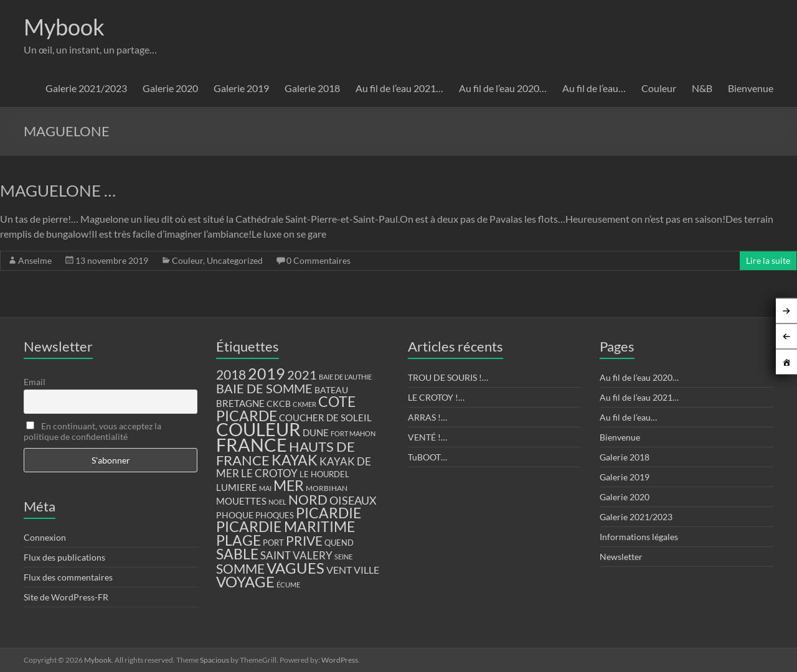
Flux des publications (64, 557)
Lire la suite (768, 260)
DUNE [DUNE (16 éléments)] (316, 433)
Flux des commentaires (68, 577)
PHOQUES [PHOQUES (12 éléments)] (275, 516)
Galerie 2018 (312, 88)
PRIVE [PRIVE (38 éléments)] (304, 541)
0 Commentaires (318, 260)
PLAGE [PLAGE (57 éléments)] (238, 540)
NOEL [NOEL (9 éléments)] (277, 502)
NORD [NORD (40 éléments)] (308, 499)
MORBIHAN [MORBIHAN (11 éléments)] (327, 488)
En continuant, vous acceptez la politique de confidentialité (92, 431)
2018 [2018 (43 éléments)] (231, 375)
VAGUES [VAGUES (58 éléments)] (295, 568)
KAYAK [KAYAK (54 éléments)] (295, 460)
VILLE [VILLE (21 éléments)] (366, 570)
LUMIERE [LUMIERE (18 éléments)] (237, 487)
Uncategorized (235, 260)
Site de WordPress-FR (66, 597)
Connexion (45, 537)
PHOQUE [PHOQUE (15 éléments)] (235, 515)
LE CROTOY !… (436, 397)
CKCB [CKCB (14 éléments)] (279, 404)
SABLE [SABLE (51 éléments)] (237, 554)
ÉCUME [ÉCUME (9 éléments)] (288, 585)
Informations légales (639, 537)
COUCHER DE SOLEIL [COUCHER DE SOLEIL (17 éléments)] (325, 418)
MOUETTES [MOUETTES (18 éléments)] (241, 501)
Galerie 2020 (170, 88)
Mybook (64, 27)
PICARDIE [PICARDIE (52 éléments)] (328, 513)
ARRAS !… (427, 417)
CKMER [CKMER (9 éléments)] (304, 404)
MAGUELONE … (58, 190)
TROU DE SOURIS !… (448, 377)
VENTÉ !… (427, 437)
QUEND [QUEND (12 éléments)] (339, 543)
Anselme (35, 260)
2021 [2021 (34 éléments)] (302, 375)
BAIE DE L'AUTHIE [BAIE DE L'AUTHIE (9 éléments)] (345, 377)
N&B (702, 88)
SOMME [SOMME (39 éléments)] (240, 569)
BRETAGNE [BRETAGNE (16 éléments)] (240, 404)
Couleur (659, 88)
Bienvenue (751, 88)
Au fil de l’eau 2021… (399, 88)
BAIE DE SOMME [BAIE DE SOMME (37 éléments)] (264, 388)
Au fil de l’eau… (594, 88)
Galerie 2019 (241, 88)
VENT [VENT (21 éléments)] (339, 570)
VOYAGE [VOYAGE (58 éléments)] (245, 582)
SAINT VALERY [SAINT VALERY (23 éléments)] (296, 555)
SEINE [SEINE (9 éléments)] (343, 557)
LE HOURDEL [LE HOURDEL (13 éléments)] (324, 474)
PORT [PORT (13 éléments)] (273, 543)
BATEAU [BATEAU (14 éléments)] (331, 390)
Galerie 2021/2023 (86, 88)
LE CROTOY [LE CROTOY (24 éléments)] (269, 473)
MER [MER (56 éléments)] (289, 485)
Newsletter (621, 557)
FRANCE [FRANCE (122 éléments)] (252, 445)
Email (35, 382)
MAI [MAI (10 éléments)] (265, 488)
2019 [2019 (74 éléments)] (266, 373)
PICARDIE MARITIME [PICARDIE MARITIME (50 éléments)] (285, 527)
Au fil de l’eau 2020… (503, 88)
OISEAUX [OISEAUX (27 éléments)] (353, 500)
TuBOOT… (427, 457)
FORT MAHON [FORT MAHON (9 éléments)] (353, 433)
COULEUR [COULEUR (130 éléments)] (258, 429)
